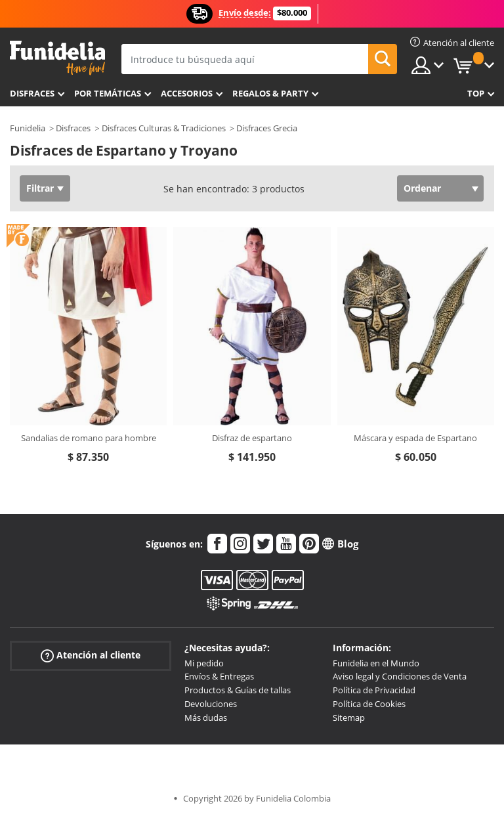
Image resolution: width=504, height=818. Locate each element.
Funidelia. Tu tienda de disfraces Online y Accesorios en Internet (57, 58)
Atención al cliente (91, 655)
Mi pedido (204, 663)
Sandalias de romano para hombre (89, 438)
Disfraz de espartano (252, 438)
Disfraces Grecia (267, 128)
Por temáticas (108, 93)
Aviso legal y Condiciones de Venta (400, 676)
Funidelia (28, 128)
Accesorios (187, 93)
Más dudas (206, 718)
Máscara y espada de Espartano (415, 438)
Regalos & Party (270, 93)
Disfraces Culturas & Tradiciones (164, 128)
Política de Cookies (369, 704)
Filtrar (40, 188)
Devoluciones (211, 704)
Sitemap (349, 718)
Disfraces (32, 93)
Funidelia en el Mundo (376, 663)
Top (476, 93)
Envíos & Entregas (219, 676)
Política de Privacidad (374, 690)
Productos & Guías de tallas (238, 690)
